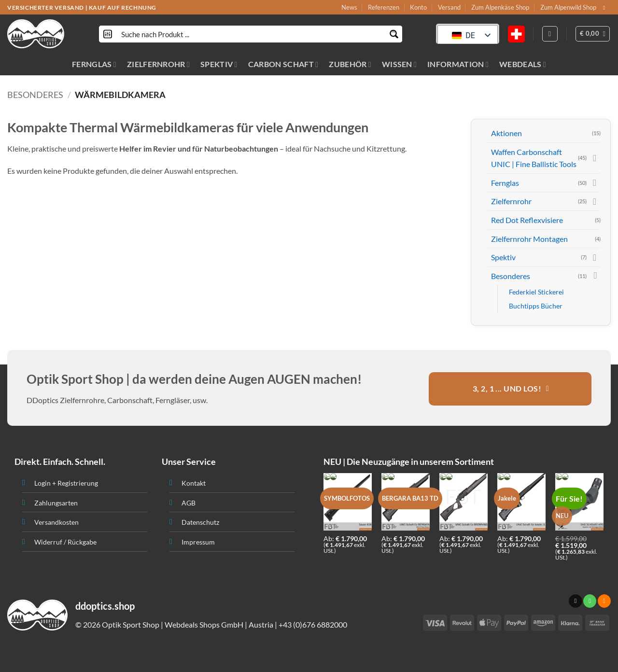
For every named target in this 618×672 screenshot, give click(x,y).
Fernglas (505, 183)
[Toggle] (595, 158)
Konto (418, 7)
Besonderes (35, 95)
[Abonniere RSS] (604, 601)
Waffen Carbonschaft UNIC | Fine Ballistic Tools (534, 158)
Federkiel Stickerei (536, 292)
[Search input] (251, 34)
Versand (449, 7)
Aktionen (506, 133)
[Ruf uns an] (590, 601)
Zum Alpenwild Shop (568, 7)
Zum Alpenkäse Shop (500, 7)
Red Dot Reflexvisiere (527, 220)
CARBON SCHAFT (283, 64)
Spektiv (503, 257)
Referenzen (384, 7)
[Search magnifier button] (394, 34)
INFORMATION (458, 64)
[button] (593, 34)
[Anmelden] (550, 34)
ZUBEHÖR (350, 64)
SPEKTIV (219, 64)
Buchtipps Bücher (536, 306)
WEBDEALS (523, 64)
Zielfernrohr (511, 201)
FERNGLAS (94, 64)
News (349, 7)
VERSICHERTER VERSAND (46, 7)
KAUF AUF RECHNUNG (123, 7)
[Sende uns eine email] (606, 8)
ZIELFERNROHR (158, 64)
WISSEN (399, 64)
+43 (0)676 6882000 (313, 624)
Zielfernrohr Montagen (529, 239)
